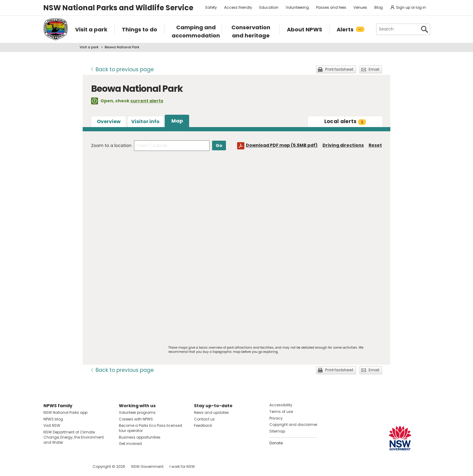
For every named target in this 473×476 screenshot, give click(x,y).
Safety (211, 7)
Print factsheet (339, 69)
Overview (109, 121)
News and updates (211, 412)
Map (177, 121)
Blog (379, 7)
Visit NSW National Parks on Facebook (49, 466)
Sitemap (277, 431)
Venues (360, 7)
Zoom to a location (111, 145)
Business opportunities (140, 437)
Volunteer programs (137, 412)
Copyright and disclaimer (293, 425)
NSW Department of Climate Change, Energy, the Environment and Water (74, 437)
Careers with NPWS (136, 419)
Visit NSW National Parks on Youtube (75, 466)
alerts (345, 121)
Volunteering (297, 7)
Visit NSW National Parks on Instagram (62, 466)
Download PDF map (282, 145)
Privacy (276, 418)
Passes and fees (331, 7)
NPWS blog (53, 419)
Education (269, 7)
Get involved (130, 444)
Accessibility (281, 405)
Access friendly (238, 7)
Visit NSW (52, 425)
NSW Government (147, 466)
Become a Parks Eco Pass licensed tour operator (151, 428)
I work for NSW (182, 466)
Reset (375, 145)
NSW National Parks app (65, 412)
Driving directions (343, 145)
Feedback (203, 425)
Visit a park (89, 47)
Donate (276, 443)
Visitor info (145, 121)
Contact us (204, 419)
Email (374, 69)
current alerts (147, 101)
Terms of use (281, 412)
